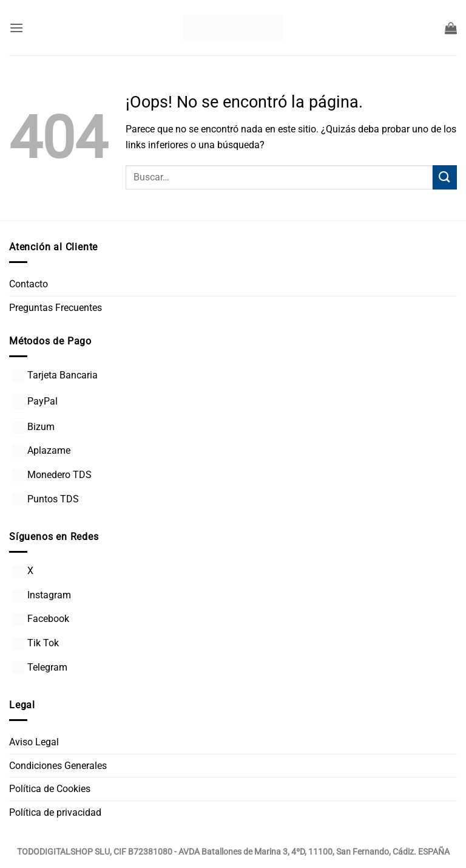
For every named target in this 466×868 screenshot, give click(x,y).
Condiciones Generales (58, 766)
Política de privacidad (55, 812)
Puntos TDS (46, 499)
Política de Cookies (50, 789)
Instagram (42, 595)
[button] (16, 28)
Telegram (40, 667)
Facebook (41, 619)
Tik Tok (35, 643)
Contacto (29, 284)
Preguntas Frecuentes (56, 308)
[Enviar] (445, 177)
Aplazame (41, 450)
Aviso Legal (34, 742)
